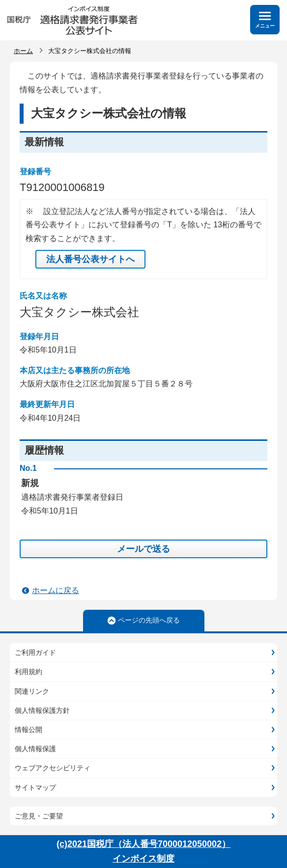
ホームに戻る (56, 590)
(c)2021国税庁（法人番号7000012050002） (143, 844)
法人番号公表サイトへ (90, 259)
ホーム (23, 51)
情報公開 (29, 730)
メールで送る (143, 549)
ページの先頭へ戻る (149, 620)
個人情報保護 (35, 749)
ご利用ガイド (35, 652)
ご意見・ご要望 (39, 816)
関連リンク (32, 691)
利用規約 (29, 672)
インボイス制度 (143, 859)
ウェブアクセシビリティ (53, 768)
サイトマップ (35, 787)
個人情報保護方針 (42, 710)
